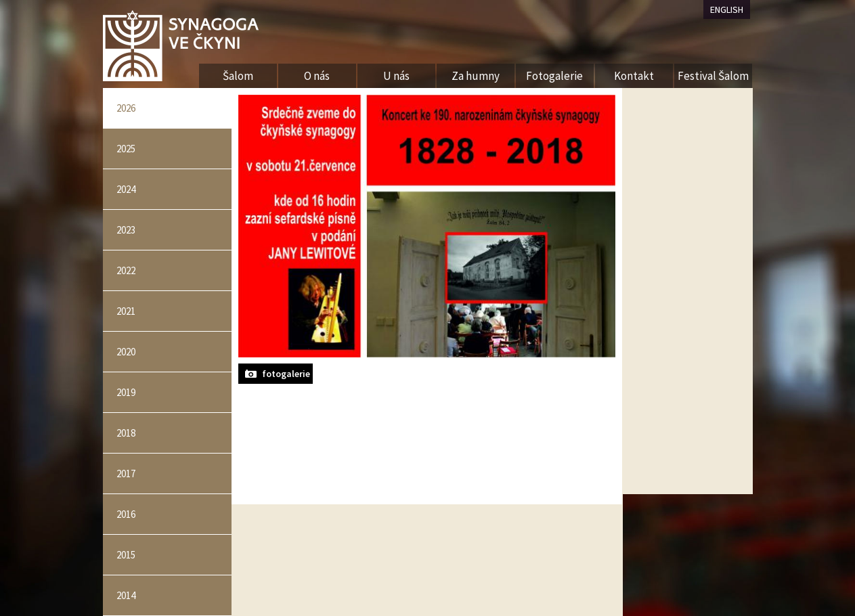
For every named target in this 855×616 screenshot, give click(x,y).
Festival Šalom (713, 76)
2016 (126, 514)
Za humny (476, 76)
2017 (126, 474)
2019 (126, 392)
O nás (317, 76)
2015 (126, 555)
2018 (126, 433)
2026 (126, 108)
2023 (126, 230)
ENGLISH (727, 9)
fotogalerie (286, 374)
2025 (126, 149)
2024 (126, 189)
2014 (126, 595)
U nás (396, 76)
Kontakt (634, 76)
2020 (126, 352)
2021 (126, 311)
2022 (126, 270)
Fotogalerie (554, 76)
